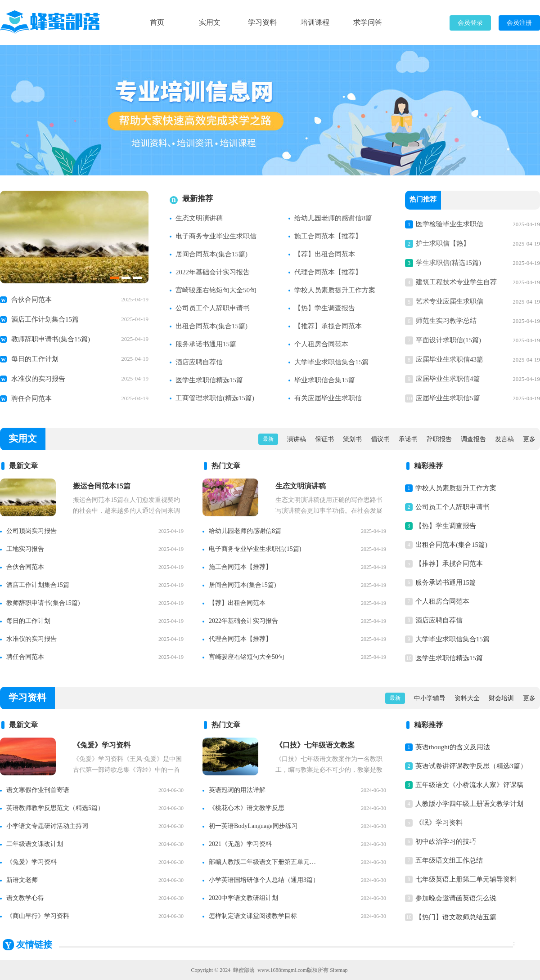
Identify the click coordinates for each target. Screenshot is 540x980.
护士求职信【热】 (443, 243)
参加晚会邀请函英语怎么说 (456, 898)
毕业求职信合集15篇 (325, 380)
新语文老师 (22, 880)
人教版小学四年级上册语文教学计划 (469, 804)
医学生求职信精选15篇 (209, 380)
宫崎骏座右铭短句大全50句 (216, 290)
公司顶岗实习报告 (31, 531)
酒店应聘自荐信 (199, 362)
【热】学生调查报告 (325, 308)
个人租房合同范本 (321, 344)
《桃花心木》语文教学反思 (247, 808)
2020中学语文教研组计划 (243, 898)
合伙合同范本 (31, 300)
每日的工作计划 (35, 359)
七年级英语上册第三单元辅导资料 (466, 879)
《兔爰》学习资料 (31, 862)
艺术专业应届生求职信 (450, 301)
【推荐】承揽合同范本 (328, 326)
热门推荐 (423, 200)
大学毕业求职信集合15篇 (331, 362)
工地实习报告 (25, 549)
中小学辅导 (430, 698)
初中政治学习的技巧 (446, 841)
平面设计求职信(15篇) (448, 340)
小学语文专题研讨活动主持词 (47, 826)
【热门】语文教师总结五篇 (456, 917)
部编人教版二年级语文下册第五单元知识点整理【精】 (265, 862)
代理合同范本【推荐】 (328, 272)
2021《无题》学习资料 (240, 844)
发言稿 (504, 439)
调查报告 (473, 439)
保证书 (324, 439)
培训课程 (315, 22)
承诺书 (408, 439)
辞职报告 (439, 439)
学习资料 (262, 22)
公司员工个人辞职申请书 (213, 308)
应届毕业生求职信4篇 (448, 379)
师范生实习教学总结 (446, 321)
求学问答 (368, 22)
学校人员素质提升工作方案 (335, 290)
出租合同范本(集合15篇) (211, 326)
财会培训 (501, 698)
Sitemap (339, 970)
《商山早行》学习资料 (38, 916)
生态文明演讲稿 (199, 218)
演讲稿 (297, 439)
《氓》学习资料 (439, 823)
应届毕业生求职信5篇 (448, 398)
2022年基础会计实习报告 (213, 272)
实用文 (210, 22)
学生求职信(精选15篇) (448, 263)
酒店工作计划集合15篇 (45, 319)
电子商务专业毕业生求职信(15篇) (255, 549)
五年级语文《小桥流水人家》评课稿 (469, 785)
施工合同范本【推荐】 (328, 236)
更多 (529, 439)
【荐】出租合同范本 (325, 254)
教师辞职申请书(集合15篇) (51, 339)
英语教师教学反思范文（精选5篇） (55, 808)
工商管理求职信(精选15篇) (215, 398)
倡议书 (380, 439)
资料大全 (467, 698)
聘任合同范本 (31, 398)
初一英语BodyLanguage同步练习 (253, 826)
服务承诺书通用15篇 (206, 344)
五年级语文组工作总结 (449, 860)
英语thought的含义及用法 (453, 747)
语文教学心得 (25, 898)
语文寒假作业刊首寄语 (38, 790)
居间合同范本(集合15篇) (211, 254)
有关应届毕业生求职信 (328, 398)
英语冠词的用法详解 (237, 790)
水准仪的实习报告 (38, 379)
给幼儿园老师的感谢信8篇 (333, 218)
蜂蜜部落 (244, 970)
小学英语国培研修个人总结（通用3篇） (264, 880)
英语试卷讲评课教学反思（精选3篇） (471, 766)
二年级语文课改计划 (35, 844)
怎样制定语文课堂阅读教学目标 (253, 916)
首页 (157, 22)
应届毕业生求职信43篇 (450, 359)
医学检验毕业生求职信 (450, 224)
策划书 (352, 439)
